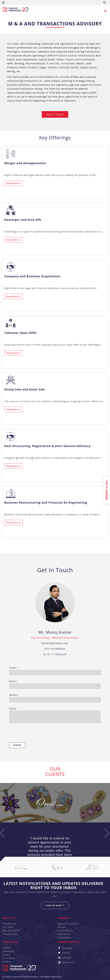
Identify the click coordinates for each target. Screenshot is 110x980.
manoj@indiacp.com (55, 643)
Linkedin (65, 958)
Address (7, 948)
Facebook (65, 948)
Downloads (8, 951)
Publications (64, 934)
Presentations (65, 931)
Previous (2, 833)
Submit (17, 745)
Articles (62, 927)
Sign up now (55, 905)
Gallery (6, 955)
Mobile (55, 698)
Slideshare (66, 962)
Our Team (8, 927)
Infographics (64, 937)
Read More (13, 183)
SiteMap (7, 962)
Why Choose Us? (11, 931)
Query (55, 715)
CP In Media (9, 958)
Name (55, 671)
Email (55, 684)
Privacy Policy (10, 934)
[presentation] (33, 733)
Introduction (9, 924)
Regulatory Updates (68, 924)
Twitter (64, 953)
